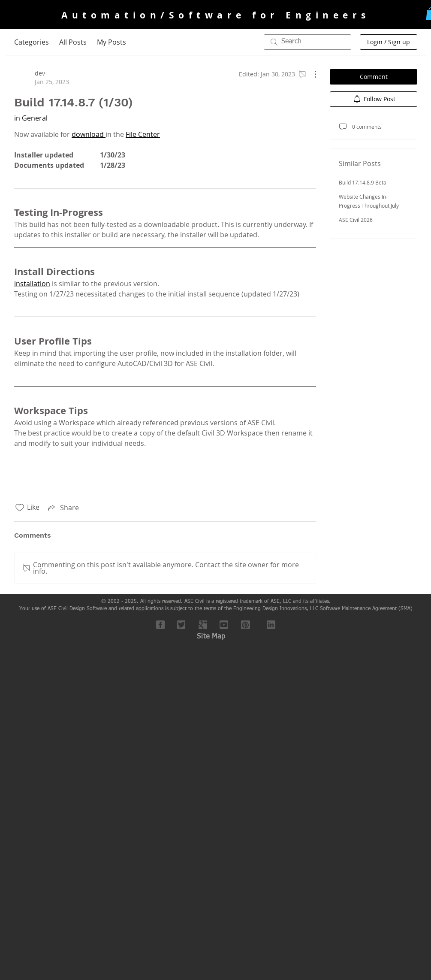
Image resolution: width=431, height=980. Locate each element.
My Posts (112, 42)
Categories (32, 42)
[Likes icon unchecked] (20, 508)
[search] (307, 42)
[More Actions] (311, 74)
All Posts (73, 42)
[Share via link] (63, 508)
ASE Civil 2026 (356, 220)
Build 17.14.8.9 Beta (363, 182)
